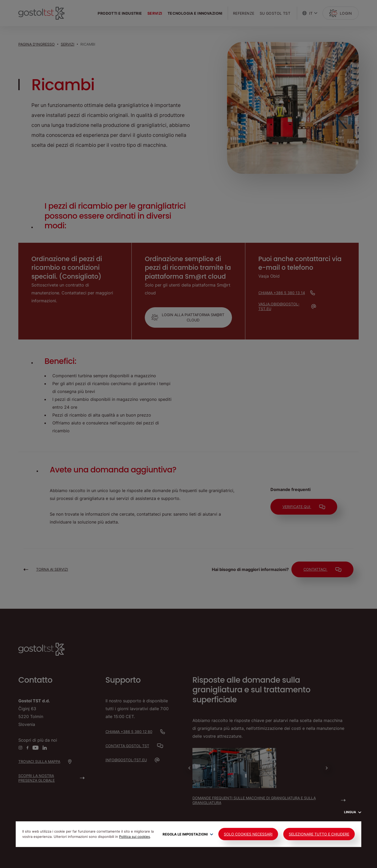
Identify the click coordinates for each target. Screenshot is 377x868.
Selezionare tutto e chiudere (319, 834)
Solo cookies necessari (248, 834)
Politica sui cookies (135, 837)
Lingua (353, 812)
